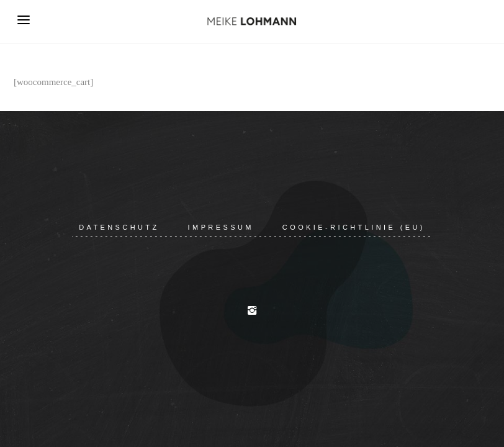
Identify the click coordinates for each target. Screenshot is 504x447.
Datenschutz (119, 227)
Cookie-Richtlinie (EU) (354, 227)
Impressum (221, 227)
